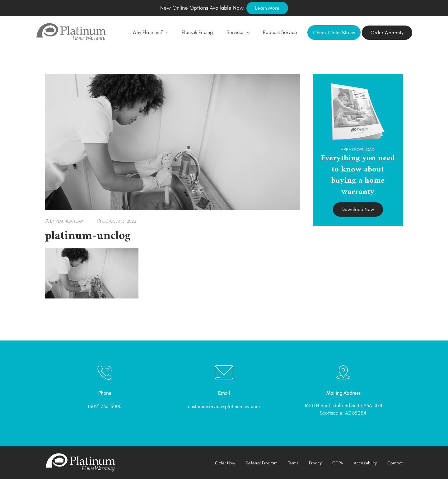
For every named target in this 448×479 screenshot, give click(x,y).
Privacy (315, 463)
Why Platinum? (150, 32)
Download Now (358, 209)
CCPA (338, 463)
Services (238, 32)
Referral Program (262, 463)
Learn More (267, 8)
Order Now (225, 463)
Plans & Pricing (197, 32)
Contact (395, 463)
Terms (293, 463)
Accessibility (365, 463)
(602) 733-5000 (105, 406)
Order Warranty (387, 33)
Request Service (280, 32)
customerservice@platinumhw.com (224, 406)
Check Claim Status (334, 33)
